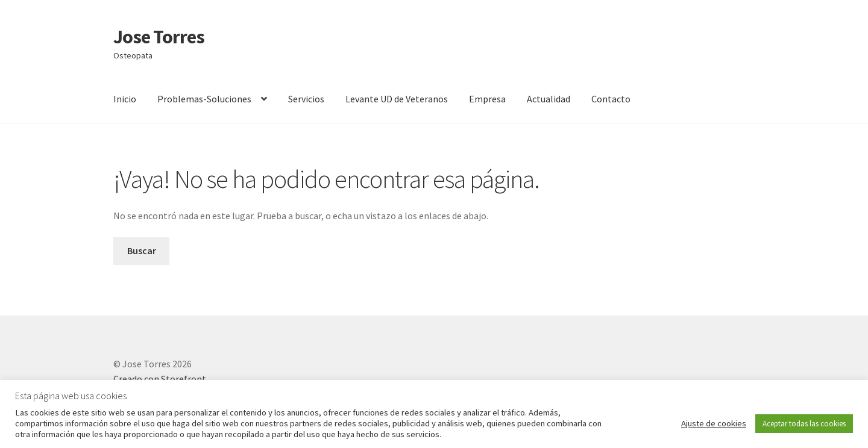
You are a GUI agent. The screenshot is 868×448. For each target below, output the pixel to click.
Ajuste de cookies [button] (714, 423)
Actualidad (549, 99)
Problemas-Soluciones (204, 99)
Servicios (306, 99)
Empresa (487, 99)
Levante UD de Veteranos (397, 99)
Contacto (611, 99)
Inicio (125, 99)
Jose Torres (159, 37)
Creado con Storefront (160, 379)
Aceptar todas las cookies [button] (804, 424)
